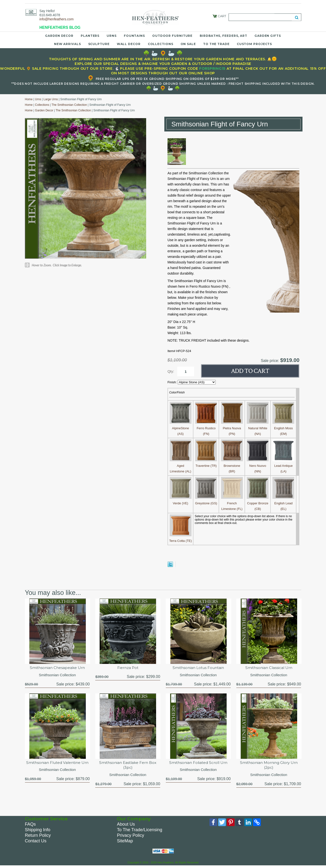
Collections (161, 44)
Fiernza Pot (128, 668)
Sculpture (99, 44)
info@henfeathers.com (57, 19)
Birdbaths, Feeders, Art (223, 36)
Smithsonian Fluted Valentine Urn (57, 766)
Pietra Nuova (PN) (232, 428)
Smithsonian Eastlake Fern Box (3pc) (128, 766)
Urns (112, 36)
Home (29, 99)
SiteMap (125, 843)
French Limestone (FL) (232, 503)
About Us (126, 826)
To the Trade (216, 44)
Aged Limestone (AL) (181, 466)
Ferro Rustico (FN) (206, 428)
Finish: (173, 382)
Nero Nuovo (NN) (258, 466)
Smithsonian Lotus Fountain (198, 668)
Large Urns (51, 99)
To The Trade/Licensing (139, 831)
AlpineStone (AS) (181, 428)
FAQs (30, 826)
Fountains (134, 36)
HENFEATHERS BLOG (60, 27)
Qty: (171, 371)
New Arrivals (68, 44)
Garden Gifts (268, 36)
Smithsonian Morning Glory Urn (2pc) (269, 766)
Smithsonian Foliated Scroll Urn (198, 763)
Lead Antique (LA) (283, 466)
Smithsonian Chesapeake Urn (57, 668)
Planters (90, 36)
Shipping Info (38, 831)
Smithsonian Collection (57, 675)
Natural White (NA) (258, 428)
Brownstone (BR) (232, 466)
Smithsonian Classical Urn (269, 668)
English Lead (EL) (283, 503)
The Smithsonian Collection (69, 105)
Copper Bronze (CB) (258, 503)
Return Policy (38, 837)
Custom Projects (254, 44)
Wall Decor (129, 44)
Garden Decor (59, 36)
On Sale (188, 44)
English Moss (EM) (283, 428)
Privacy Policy (130, 837)
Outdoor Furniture (172, 36)
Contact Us (36, 843)
